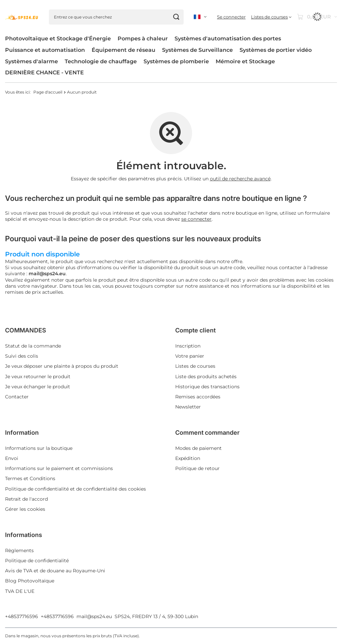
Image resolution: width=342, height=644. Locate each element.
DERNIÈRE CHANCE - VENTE (44, 73)
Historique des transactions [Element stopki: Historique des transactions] (207, 387)
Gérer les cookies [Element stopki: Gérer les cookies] (25, 509)
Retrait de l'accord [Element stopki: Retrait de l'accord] (26, 499)
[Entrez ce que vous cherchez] (116, 17)
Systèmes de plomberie (176, 61)
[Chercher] (176, 17)
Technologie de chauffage (101, 61)
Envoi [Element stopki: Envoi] (12, 458)
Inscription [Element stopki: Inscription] (188, 346)
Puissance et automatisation (45, 50)
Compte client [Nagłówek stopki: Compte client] (195, 330)
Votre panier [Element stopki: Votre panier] (190, 356)
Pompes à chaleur (143, 39)
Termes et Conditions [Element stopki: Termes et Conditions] (30, 478)
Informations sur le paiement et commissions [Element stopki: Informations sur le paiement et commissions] (59, 468)
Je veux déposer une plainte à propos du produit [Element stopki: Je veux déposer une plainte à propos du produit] (62, 366)
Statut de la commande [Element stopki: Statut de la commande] (33, 346)
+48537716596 (22, 616)
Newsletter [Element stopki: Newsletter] (188, 407)
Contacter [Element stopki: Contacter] (17, 397)
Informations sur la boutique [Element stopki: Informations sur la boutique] (39, 448)
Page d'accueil (48, 92)
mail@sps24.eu (94, 616)
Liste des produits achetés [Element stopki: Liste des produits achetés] (206, 377)
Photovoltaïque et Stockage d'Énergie (58, 39)
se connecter (196, 219)
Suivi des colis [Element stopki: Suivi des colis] (22, 356)
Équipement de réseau (123, 50)
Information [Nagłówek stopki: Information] (22, 433)
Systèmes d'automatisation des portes (228, 39)
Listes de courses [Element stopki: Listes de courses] (195, 366)
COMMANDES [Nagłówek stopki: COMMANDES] (26, 330)
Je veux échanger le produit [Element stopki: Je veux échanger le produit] (38, 387)
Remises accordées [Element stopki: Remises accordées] (198, 397)
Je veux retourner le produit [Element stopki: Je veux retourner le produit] (38, 377)
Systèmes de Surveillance (197, 50)
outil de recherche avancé (240, 179)
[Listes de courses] (271, 17)
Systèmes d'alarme (32, 61)
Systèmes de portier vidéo (276, 50)
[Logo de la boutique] (22, 17)
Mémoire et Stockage (245, 61)
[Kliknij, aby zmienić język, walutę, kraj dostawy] (200, 17)
